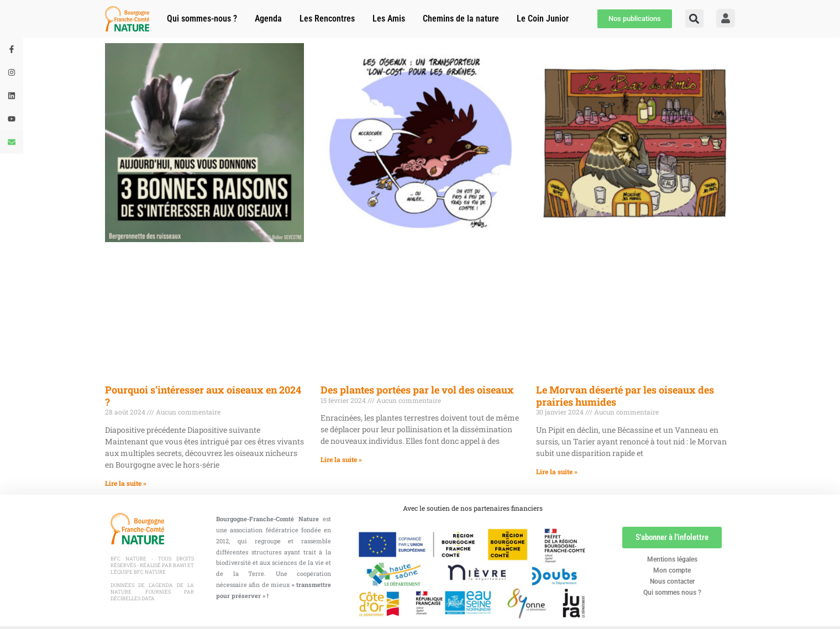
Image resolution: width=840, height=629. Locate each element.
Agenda (268, 19)
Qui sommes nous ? (672, 593)
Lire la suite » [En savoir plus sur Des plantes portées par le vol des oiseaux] (341, 459)
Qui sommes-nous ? (202, 19)
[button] (694, 19)
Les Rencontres (327, 19)
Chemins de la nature (461, 19)
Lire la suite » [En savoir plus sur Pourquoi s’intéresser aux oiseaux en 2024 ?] (126, 483)
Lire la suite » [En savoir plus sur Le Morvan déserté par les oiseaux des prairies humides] (557, 471)
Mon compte (672, 570)
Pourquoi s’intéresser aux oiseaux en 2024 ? (203, 396)
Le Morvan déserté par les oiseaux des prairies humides (625, 396)
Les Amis (389, 19)
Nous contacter (672, 581)
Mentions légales (672, 559)
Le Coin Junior (543, 19)
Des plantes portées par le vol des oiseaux (417, 390)
